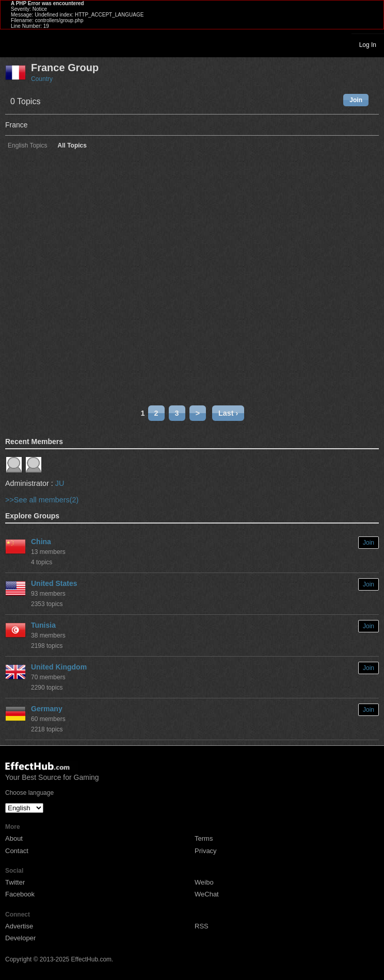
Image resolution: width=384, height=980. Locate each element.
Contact (17, 851)
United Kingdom (59, 667)
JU (60, 483)
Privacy (206, 851)
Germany (47, 709)
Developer (20, 938)
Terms (204, 838)
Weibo (204, 882)
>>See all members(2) (42, 500)
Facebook (20, 894)
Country (42, 79)
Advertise (19, 926)
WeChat (207, 894)
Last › (228, 413)
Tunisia (43, 625)
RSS (202, 926)
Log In (368, 45)
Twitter (15, 882)
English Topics (28, 146)
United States (54, 583)
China (41, 542)
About (14, 838)
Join (356, 100)
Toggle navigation (12, 44)
